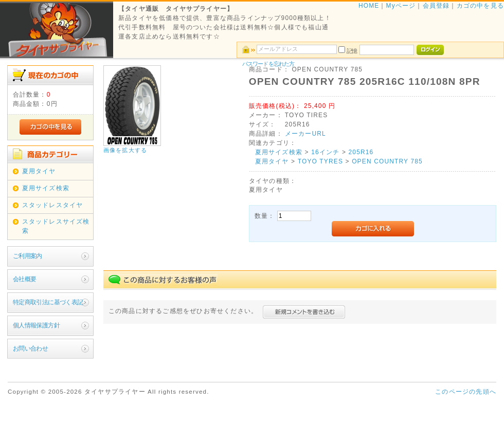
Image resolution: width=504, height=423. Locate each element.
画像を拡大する (125, 150)
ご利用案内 (28, 256)
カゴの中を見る (480, 6)
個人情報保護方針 (36, 325)
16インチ (325, 152)
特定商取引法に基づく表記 (48, 302)
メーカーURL (305, 134)
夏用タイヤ (39, 171)
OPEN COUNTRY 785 (387, 161)
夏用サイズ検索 (46, 188)
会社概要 (25, 279)
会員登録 (436, 6)
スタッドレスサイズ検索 (56, 226)
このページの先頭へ (466, 392)
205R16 (361, 152)
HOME (369, 6)
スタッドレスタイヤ (53, 205)
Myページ (401, 6)
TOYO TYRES (320, 161)
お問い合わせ (30, 348)
